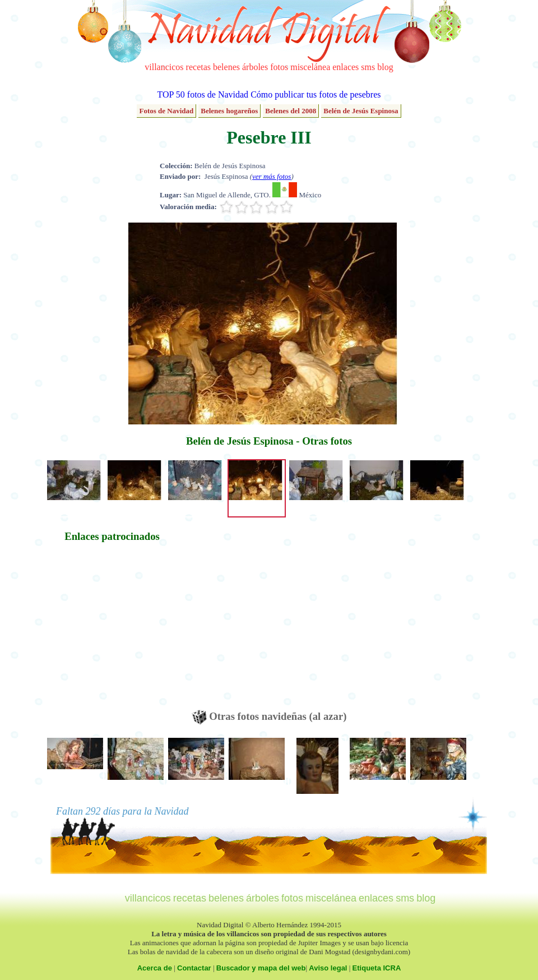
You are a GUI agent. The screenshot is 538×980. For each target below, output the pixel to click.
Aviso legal (328, 968)
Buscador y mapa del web (261, 968)
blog (385, 67)
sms (368, 67)
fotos (279, 67)
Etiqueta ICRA (377, 968)
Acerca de (155, 968)
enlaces (345, 67)
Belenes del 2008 (291, 111)
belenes (226, 67)
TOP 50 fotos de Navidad (203, 94)
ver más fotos (272, 176)
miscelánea (310, 67)
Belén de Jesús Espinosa (361, 111)
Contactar (194, 968)
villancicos (164, 67)
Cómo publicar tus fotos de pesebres (316, 94)
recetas (198, 67)
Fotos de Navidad (166, 111)
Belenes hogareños (229, 111)
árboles (255, 67)
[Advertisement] (112, 631)
